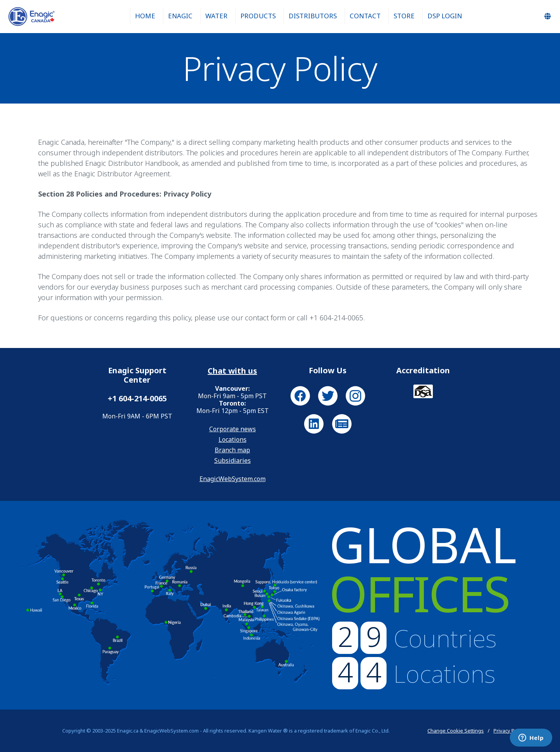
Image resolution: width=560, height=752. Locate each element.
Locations (233, 439)
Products (258, 16)
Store (404, 16)
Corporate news (233, 429)
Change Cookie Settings (456, 731)
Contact (365, 16)
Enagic (180, 16)
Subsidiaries (233, 460)
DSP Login (445, 16)
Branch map (232, 450)
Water (216, 16)
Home (145, 16)
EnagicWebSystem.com (233, 479)
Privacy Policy (509, 731)
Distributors (313, 16)
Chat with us (232, 371)
